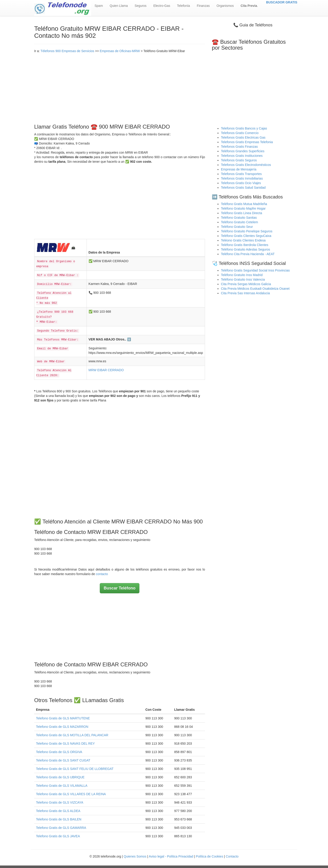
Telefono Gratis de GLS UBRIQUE (60, 777)
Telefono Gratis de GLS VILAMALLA (62, 786)
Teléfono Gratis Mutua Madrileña (244, 204)
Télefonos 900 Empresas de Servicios (67, 51)
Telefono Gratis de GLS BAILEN (59, 819)
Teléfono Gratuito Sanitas (239, 218)
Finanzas (203, 6)
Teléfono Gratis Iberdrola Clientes (245, 245)
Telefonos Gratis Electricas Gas (243, 137)
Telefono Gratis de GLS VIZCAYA (60, 802)
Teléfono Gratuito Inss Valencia (243, 279)
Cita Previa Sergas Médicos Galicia (246, 284)
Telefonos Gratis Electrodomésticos (246, 165)
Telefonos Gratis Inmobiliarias (242, 178)
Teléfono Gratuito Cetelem (240, 222)
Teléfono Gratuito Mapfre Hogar (243, 208)
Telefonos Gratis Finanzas (239, 147)
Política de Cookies (210, 856)
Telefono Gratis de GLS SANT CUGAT (63, 760)
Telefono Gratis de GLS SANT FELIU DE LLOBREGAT (75, 769)
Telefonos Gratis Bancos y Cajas (244, 128)
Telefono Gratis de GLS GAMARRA (61, 828)
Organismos (225, 6)
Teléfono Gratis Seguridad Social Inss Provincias (255, 270)
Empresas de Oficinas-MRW (120, 51)
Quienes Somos (136, 856)
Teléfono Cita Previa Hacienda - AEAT (248, 254)
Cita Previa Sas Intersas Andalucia (245, 293)
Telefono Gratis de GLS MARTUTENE (63, 718)
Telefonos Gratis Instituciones (242, 156)
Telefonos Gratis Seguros (239, 160)
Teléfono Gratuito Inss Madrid (242, 275)
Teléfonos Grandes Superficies (243, 151)
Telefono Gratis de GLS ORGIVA (59, 752)
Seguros (141, 6)
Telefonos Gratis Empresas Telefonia (247, 142)
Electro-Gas (162, 6)
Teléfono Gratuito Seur (237, 227)
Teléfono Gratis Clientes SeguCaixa (246, 236)
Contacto (232, 856)
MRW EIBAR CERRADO (106, 370)
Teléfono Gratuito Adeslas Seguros (246, 249)
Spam (99, 6)
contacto (102, 574)
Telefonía (183, 6)
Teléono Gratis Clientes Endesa (243, 240)
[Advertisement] (120, 87)
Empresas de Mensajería (239, 169)
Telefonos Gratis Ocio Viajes (241, 183)
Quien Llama (119, 6)
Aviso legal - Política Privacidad (171, 856)
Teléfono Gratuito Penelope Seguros (247, 231)
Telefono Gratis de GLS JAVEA (58, 836)
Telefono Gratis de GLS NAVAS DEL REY (65, 744)
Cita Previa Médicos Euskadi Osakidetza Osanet (255, 289)
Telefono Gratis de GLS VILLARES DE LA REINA (71, 794)
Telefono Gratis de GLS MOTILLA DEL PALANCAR (72, 735)
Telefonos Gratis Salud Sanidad (243, 188)
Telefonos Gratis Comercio (240, 133)
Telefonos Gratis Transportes (241, 174)
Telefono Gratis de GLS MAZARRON (62, 727)
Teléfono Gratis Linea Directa (242, 213)
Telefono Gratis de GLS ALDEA (58, 811)
